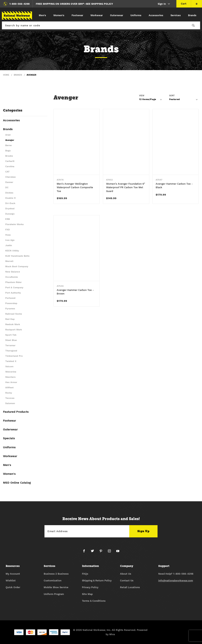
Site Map (87, 594)
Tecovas (10, 398)
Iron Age (10, 240)
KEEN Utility (12, 251)
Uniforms (136, 15)
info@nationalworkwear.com (176, 581)
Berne (8, 145)
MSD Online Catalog (17, 483)
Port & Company (14, 288)
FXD (8, 230)
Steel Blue (11, 340)
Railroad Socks (14, 314)
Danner (9, 182)
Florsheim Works (14, 224)
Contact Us (127, 581)
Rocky (9, 393)
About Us (126, 574)
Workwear (97, 15)
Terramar (10, 346)
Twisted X (11, 361)
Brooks (9, 156)
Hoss (8, 235)
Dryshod (10, 209)
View (142, 96)
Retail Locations (130, 587)
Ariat (8, 135)
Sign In (164, 4)
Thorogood (11, 351)
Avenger (10, 140)
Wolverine (11, 372)
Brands (192, 15)
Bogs (8, 151)
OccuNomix (12, 277)
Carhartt (10, 161)
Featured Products (16, 412)
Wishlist (11, 581)
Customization (53, 581)
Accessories (156, 15)
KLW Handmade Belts (17, 256)
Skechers (10, 377)
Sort (172, 96)
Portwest (10, 298)
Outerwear (117, 15)
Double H (10, 198)
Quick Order (13, 587)
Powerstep (11, 303)
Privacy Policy (90, 587)
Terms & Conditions (94, 601)
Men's (42, 15)
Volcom (9, 367)
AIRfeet (9, 388)
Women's (59, 15)
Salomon (10, 403)
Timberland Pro (14, 356)
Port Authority (13, 293)
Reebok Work (13, 324)
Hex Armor (11, 382)
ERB (8, 219)
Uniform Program (54, 594)
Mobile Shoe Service (56, 587)
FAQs (85, 574)
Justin (9, 245)
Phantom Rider (13, 282)
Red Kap (10, 319)
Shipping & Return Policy (97, 581)
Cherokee (10, 177)
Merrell (9, 261)
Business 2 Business (56, 574)
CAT (7, 172)
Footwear (77, 15)
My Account (13, 574)
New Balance (13, 272)
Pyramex (10, 309)
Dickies (9, 193)
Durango (10, 214)
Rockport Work (14, 330)
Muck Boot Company (17, 267)
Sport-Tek (11, 335)
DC (7, 188)
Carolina (10, 166)
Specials (9, 438)
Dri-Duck (10, 203)
